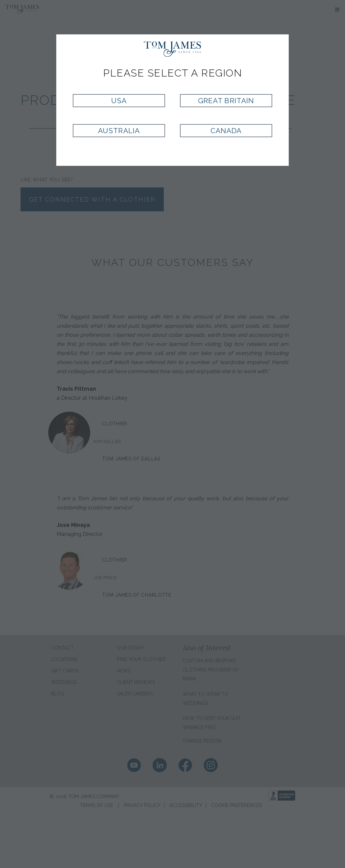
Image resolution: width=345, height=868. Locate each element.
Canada (226, 131)
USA (119, 101)
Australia (119, 131)
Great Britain (226, 101)
